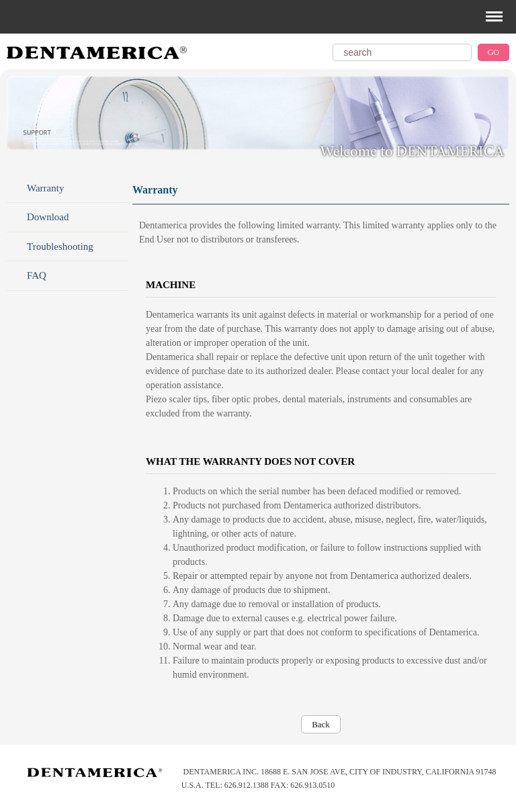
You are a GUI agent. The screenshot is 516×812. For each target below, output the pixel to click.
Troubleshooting (60, 246)
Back (321, 724)
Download (48, 217)
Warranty (45, 188)
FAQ (37, 275)
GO (493, 52)
